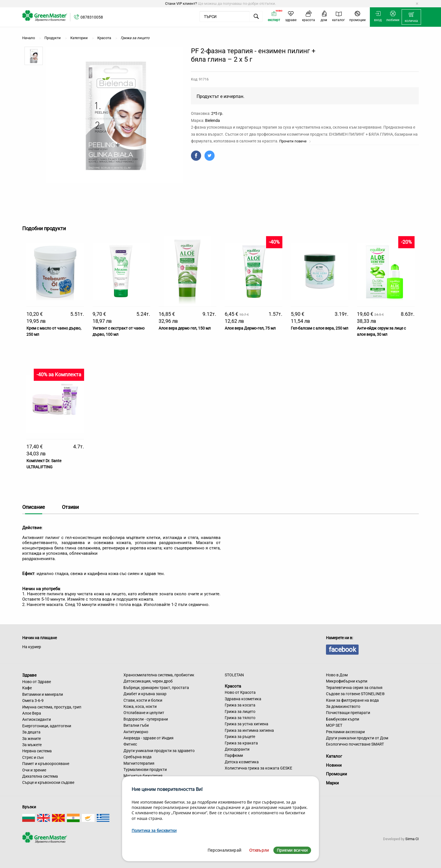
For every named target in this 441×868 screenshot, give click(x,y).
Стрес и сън (33, 757)
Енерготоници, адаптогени (47, 726)
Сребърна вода (138, 757)
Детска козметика (242, 762)
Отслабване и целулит (144, 713)
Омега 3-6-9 (33, 701)
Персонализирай (224, 850)
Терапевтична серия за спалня (354, 688)
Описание (34, 507)
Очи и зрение (34, 770)
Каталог (334, 756)
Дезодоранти (237, 749)
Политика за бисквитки (154, 830)
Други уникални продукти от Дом (357, 738)
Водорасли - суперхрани (146, 719)
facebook (342, 650)
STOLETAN (234, 675)
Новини (334, 765)
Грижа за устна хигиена (247, 724)
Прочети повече (295, 141)
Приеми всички (292, 850)
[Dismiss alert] (417, 4)
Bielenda (212, 120)
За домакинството (343, 706)
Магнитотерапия (139, 763)
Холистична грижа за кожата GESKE (258, 768)
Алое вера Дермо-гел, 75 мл (250, 328)
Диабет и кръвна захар (145, 694)
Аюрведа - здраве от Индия (148, 738)
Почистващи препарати (348, 713)
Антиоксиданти (37, 719)
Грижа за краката (241, 743)
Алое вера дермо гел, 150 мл (185, 328)
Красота (233, 686)
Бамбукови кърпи (343, 719)
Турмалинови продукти (145, 769)
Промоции (337, 774)
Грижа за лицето (240, 712)
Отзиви (70, 507)
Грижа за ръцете (240, 737)
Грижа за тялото (240, 718)
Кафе (27, 688)
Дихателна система (40, 776)
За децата (31, 732)
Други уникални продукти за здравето (159, 751)
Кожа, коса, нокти (140, 706)
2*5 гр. (217, 113)
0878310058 (92, 17)
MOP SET (334, 725)
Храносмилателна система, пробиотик (159, 675)
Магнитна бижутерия (143, 776)
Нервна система (37, 751)
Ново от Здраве (37, 682)
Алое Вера (32, 713)
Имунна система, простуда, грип (52, 707)
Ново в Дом (337, 675)
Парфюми (234, 755)
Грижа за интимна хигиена (249, 730)
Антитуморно (136, 732)
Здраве (29, 675)
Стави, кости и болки (143, 700)
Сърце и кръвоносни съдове (48, 782)
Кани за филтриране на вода (352, 700)
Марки (332, 783)
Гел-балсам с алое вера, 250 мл (319, 328)
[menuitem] (411, 17)
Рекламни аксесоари (345, 732)
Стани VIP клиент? (181, 4)
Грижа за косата (240, 705)
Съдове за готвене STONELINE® (355, 694)
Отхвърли (259, 850)
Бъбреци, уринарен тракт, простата (156, 688)
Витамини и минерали (43, 694)
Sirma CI (412, 839)
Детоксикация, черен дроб (148, 681)
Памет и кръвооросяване (46, 764)
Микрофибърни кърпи (347, 681)
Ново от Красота (240, 692)
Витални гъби (136, 725)
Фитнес (130, 744)
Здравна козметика (243, 699)
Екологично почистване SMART (355, 744)
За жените (31, 739)
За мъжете (32, 745)
